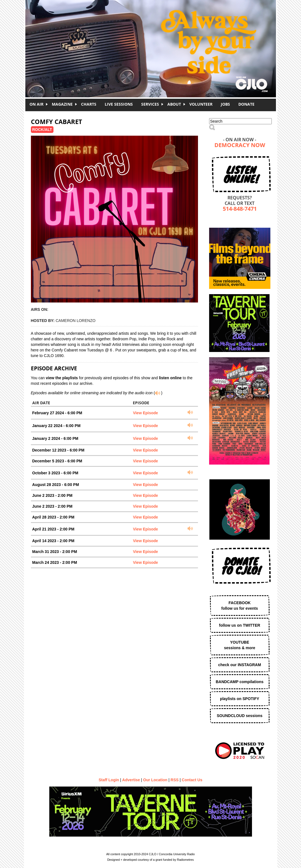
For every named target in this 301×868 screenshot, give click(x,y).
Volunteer (201, 104)
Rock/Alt (42, 130)
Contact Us (192, 780)
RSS (175, 780)
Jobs (225, 104)
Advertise (131, 780)
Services (150, 104)
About (174, 104)
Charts (89, 104)
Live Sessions (119, 104)
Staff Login (109, 780)
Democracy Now (240, 146)
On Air (36, 104)
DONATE (246, 104)
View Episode (145, 413)
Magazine (62, 104)
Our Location (155, 780)
